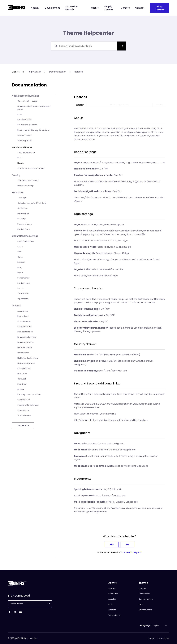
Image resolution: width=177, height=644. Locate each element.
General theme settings (25, 236)
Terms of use (163, 638)
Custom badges (25, 135)
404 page (22, 198)
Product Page (24, 229)
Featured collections (27, 337)
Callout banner (24, 321)
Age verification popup (28, 180)
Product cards (24, 283)
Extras (20, 267)
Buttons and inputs (26, 241)
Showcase (113, 594)
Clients (95, 8)
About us (112, 599)
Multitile (21, 389)
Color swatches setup (27, 101)
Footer (20, 158)
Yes (112, 544)
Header (21, 163)
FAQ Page (22, 219)
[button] (122, 46)
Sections (17, 306)
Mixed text (22, 384)
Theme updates (25, 140)
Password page (25, 224)
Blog (110, 604)
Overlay (16, 175)
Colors (20, 257)
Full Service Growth (71, 8)
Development (52, 8)
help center (34, 72)
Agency (35, 8)
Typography (23, 299)
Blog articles (23, 316)
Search (21, 288)
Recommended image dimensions (33, 130)
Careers (125, 8)
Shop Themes (160, 8)
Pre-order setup (25, 120)
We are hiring (114, 615)
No (127, 544)
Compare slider (25, 327)
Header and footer (22, 147)
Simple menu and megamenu (31, 168)
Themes (142, 588)
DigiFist (16, 72)
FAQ (141, 604)
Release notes (145, 610)
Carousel (22, 379)
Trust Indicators (24, 416)
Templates (18, 193)
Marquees (22, 374)
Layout (20, 273)
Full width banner (25, 347)
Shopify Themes (109, 8)
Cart (19, 252)
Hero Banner (23, 353)
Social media (23, 294)
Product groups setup (27, 125)
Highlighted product (26, 363)
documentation (58, 72)
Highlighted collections (28, 358)
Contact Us (22, 208)
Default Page (23, 213)
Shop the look (24, 400)
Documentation (146, 599)
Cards (20, 246)
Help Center (144, 594)
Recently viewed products (29, 394)
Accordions (23, 311)
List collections (24, 368)
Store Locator (23, 410)
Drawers (21, 262)
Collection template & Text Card (32, 203)
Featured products (26, 342)
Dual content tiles (25, 332)
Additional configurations (25, 96)
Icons (20, 114)
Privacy (151, 638)
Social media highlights (28, 405)
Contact (140, 8)
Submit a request (132, 552)
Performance (23, 278)
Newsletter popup (26, 186)
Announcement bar (26, 153)
